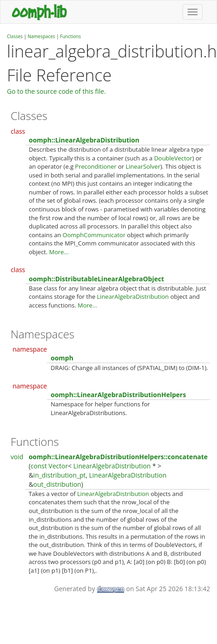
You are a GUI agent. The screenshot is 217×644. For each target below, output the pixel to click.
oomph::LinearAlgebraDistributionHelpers (118, 395)
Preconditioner (96, 166)
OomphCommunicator (94, 235)
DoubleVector (173, 158)
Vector (58, 466)
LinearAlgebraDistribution (133, 296)
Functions (70, 36)
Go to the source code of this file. (56, 91)
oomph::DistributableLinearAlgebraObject (97, 279)
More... (59, 252)
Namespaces (41, 36)
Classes (15, 36)
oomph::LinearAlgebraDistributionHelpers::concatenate (118, 457)
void (17, 457)
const (38, 466)
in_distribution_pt (59, 475)
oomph (62, 358)
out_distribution (57, 484)
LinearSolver (143, 166)
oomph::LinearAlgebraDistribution (84, 140)
